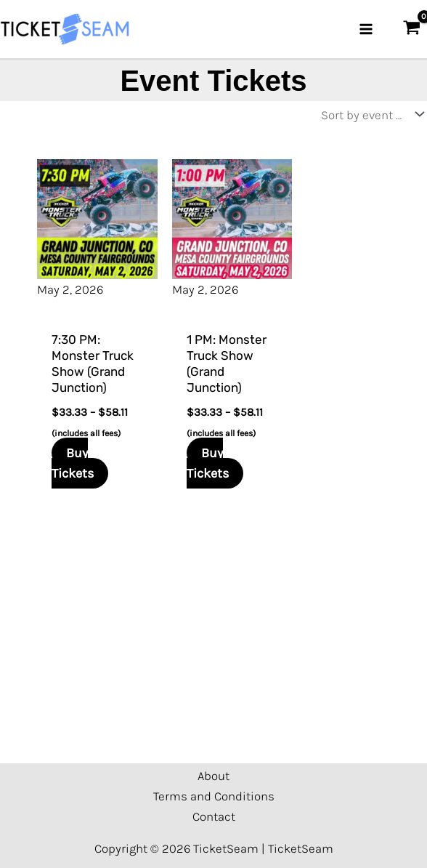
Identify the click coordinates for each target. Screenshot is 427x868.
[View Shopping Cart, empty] (412, 29)
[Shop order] (369, 114)
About (213, 776)
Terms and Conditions (214, 796)
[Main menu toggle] (366, 29)
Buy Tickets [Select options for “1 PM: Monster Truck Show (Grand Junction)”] (208, 463)
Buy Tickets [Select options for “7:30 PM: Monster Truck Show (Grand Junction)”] (73, 463)
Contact (214, 816)
